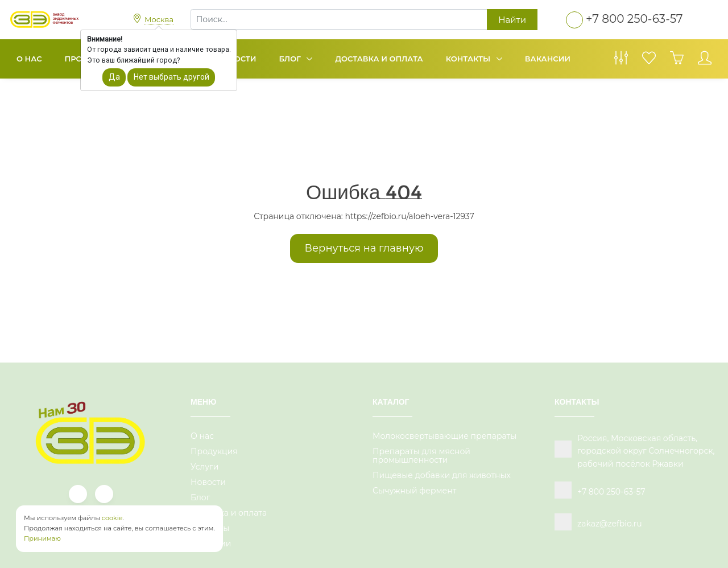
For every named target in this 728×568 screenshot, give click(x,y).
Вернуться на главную (364, 248)
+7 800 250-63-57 (634, 19)
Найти (512, 20)
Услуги (204, 467)
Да (114, 77)
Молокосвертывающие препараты (444, 436)
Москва (159, 19)
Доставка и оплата (379, 59)
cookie (112, 518)
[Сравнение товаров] (621, 61)
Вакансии (548, 59)
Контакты (469, 59)
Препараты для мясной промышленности (421, 456)
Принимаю (42, 538)
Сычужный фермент (414, 491)
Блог (291, 59)
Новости (208, 482)
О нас (29, 59)
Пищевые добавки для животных (442, 475)
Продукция (214, 451)
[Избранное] (649, 61)
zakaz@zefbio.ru (610, 524)
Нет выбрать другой (171, 77)
